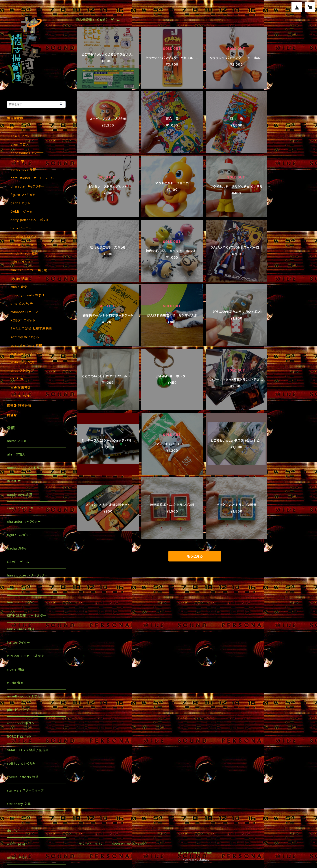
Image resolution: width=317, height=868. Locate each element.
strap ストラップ (22, 371)
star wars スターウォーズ (29, 354)
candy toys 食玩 (23, 170)
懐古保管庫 (84, 20)
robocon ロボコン (24, 312)
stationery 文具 (22, 362)
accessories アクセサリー (30, 153)
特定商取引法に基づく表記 (129, 844)
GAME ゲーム (21, 211)
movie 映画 (19, 278)
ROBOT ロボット (23, 320)
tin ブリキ (17, 379)
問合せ (12, 415)
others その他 (21, 396)
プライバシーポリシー (92, 844)
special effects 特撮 (26, 345)
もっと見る (195, 556)
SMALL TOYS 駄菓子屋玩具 (31, 329)
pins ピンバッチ (22, 304)
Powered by (195, 860)
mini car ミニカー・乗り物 (29, 270)
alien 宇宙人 (20, 144)
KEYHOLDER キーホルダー (30, 245)
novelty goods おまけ (28, 295)
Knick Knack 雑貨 (24, 253)
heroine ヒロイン (23, 237)
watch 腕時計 (21, 387)
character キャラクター (28, 186)
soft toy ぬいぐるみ (25, 337)
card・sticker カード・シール (32, 178)
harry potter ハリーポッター (31, 220)
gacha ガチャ (20, 203)
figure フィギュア (23, 195)
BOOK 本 (18, 161)
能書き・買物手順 (19, 405)
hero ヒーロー (21, 228)
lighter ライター (22, 262)
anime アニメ (20, 136)
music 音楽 (19, 287)
